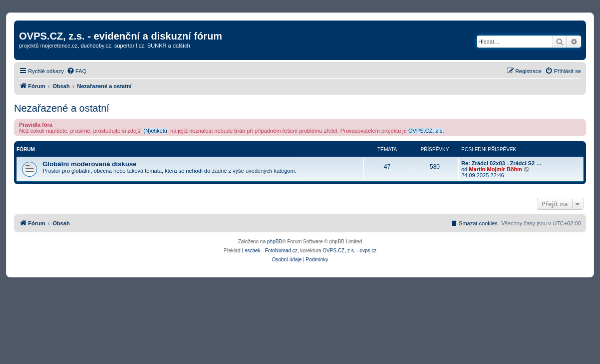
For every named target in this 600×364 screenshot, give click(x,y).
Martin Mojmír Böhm (495, 169)
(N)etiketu (155, 131)
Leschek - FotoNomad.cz (270, 251)
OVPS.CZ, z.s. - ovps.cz (350, 251)
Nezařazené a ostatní (62, 108)
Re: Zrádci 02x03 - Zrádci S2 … (502, 163)
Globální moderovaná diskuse (90, 164)
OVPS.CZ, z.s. (426, 131)
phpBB (274, 242)
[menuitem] (77, 71)
